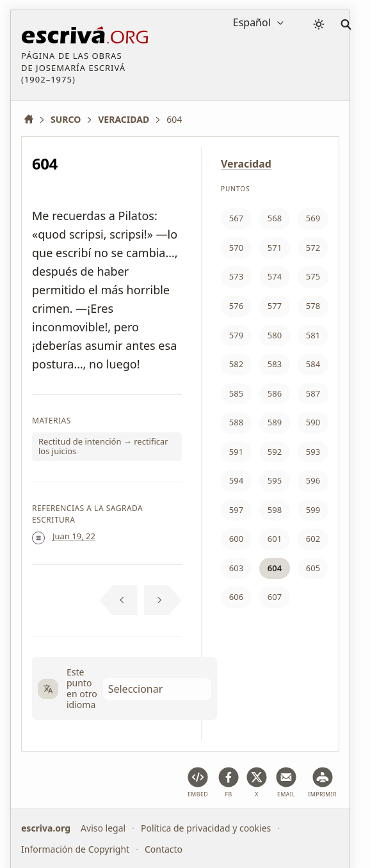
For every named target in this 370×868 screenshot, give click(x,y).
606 (236, 597)
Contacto (164, 849)
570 (236, 248)
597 (236, 510)
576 (236, 306)
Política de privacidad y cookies (206, 828)
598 (275, 510)
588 (236, 422)
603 (236, 568)
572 (313, 248)
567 (236, 218)
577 (275, 306)
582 (236, 364)
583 (275, 364)
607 (275, 597)
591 (236, 452)
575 (313, 276)
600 (236, 539)
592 (275, 452)
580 (275, 335)
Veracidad (246, 164)
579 (236, 335)
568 (275, 218)
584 (313, 364)
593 (313, 452)
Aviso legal (103, 828)
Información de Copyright (75, 849)
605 (313, 568)
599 (313, 510)
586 (275, 393)
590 (313, 422)
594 (236, 480)
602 (313, 539)
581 (313, 335)
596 (313, 480)
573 (236, 276)
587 (313, 393)
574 (275, 276)
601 (275, 539)
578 (313, 306)
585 (236, 393)
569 (313, 218)
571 (275, 248)
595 (275, 480)
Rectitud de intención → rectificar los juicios (103, 446)
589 (275, 422)
